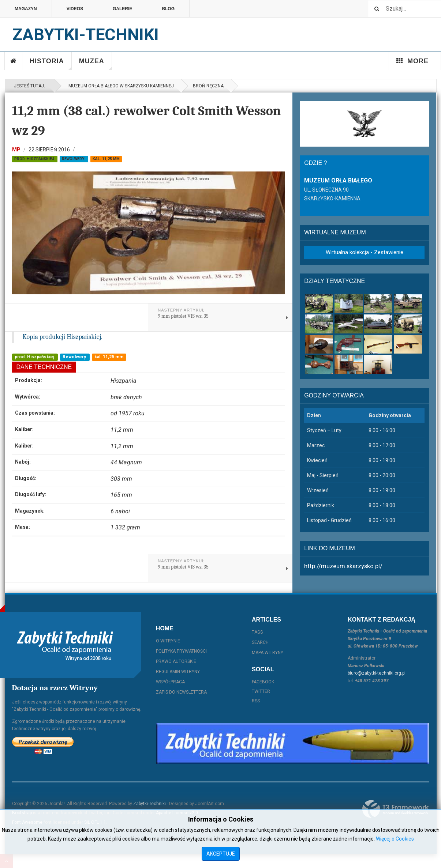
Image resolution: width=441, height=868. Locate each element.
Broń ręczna (208, 86)
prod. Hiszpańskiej (35, 159)
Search (260, 642)
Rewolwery (74, 159)
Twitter (261, 691)
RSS (256, 701)
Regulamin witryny (178, 672)
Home (14, 61)
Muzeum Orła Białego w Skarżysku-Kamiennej (120, 86)
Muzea (96, 64)
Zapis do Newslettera (181, 692)
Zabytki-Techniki (150, 804)
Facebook (263, 682)
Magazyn (26, 9)
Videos (75, 9)
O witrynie (168, 641)
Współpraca (170, 682)
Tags (257, 632)
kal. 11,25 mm (106, 159)
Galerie (122, 9)
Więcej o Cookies (395, 839)
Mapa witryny (268, 653)
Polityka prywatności (181, 651)
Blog (168, 9)
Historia (51, 64)
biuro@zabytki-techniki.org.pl (377, 673)
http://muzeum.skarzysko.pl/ (343, 566)
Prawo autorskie (176, 661)
